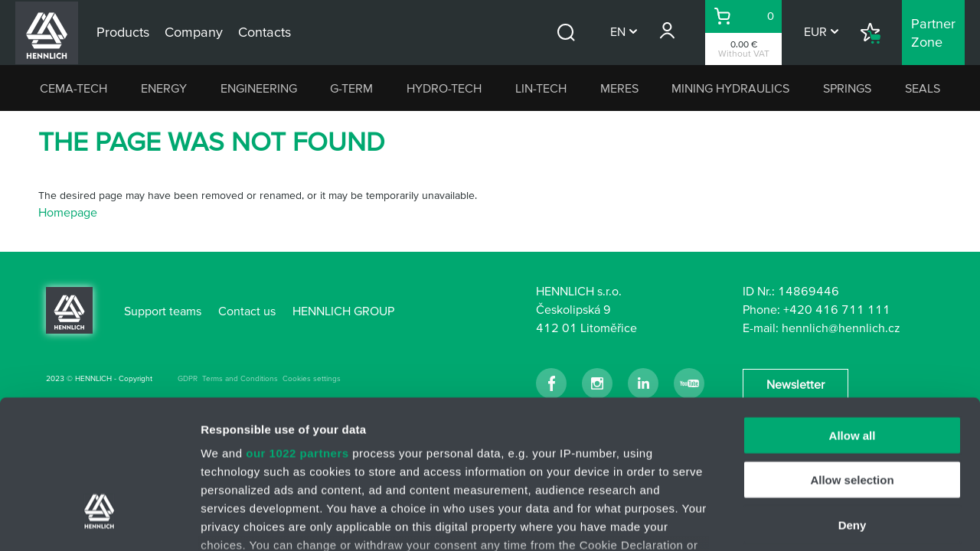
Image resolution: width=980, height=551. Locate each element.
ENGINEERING (259, 88)
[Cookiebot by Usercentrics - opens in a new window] (99, 521)
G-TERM (351, 88)
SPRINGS (847, 88)
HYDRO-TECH (444, 88)
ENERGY (164, 88)
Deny (853, 404)
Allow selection (852, 359)
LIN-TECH (541, 88)
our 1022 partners (297, 333)
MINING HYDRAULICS (730, 88)
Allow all (853, 315)
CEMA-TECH (73, 88)
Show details (804, 521)
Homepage (68, 212)
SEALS (923, 88)
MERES (619, 88)
